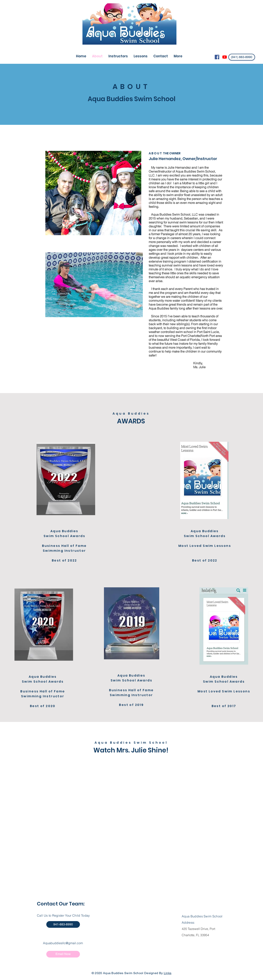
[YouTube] (225, 57)
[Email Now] (63, 954)
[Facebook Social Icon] (217, 57)
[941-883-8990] (63, 924)
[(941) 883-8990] (242, 57)
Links (168, 973)
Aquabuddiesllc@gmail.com (63, 943)
